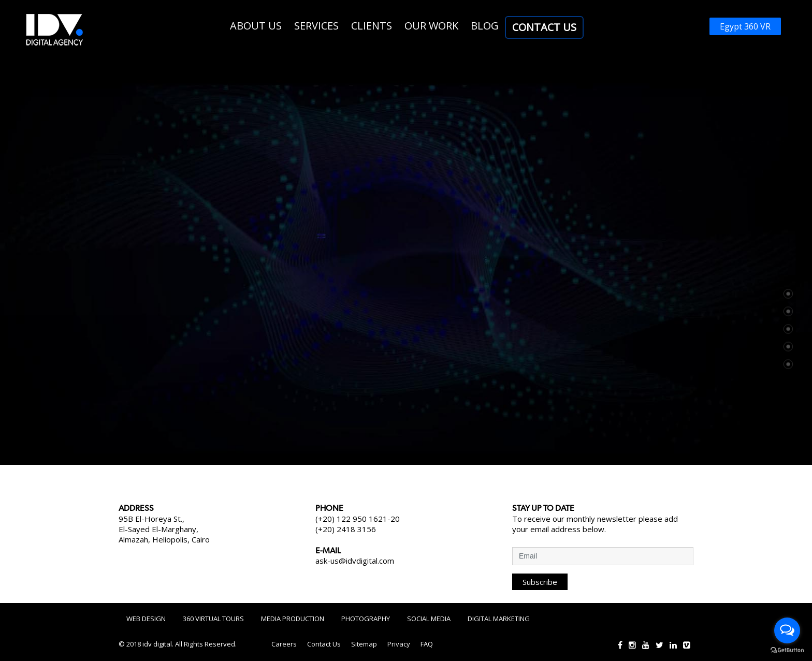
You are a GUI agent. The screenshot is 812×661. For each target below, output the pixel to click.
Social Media (429, 619)
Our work (431, 26)
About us (256, 26)
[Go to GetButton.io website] (787, 650)
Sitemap (364, 644)
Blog (485, 26)
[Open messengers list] (787, 630)
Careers (284, 644)
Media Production (293, 619)
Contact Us (544, 27)
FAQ (427, 644)
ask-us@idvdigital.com (355, 561)
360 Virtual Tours (213, 619)
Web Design (146, 619)
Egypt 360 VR (745, 26)
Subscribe (540, 582)
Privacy (399, 644)
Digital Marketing (499, 619)
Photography (366, 619)
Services (316, 26)
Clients (372, 26)
